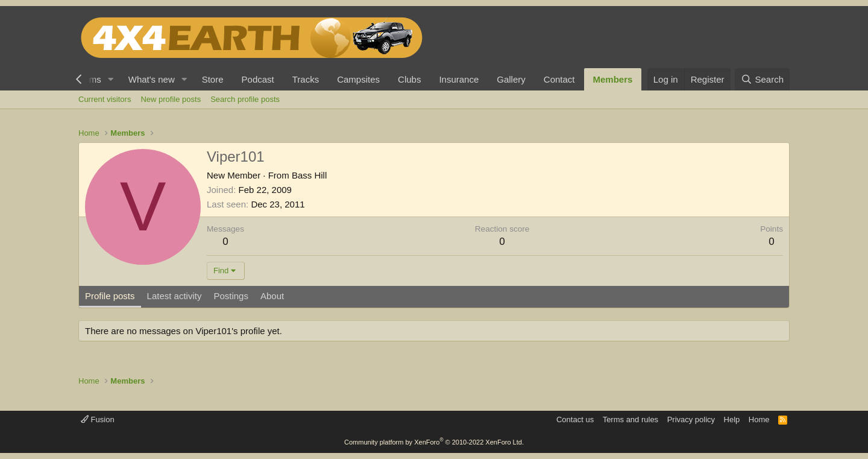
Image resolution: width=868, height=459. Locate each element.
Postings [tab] (231, 296)
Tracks (306, 79)
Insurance (459, 79)
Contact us (575, 419)
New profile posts (171, 99)
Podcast (258, 79)
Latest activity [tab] (175, 296)
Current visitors (105, 99)
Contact (559, 79)
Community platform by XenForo (434, 442)
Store (213, 79)
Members (613, 79)
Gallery (511, 79)
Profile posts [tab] (110, 296)
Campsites (358, 79)
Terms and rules (631, 419)
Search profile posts (245, 99)
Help (732, 419)
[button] (111, 79)
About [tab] (272, 296)
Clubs (409, 79)
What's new (152, 79)
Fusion (98, 419)
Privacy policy (691, 419)
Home (759, 419)
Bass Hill (309, 175)
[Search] (762, 79)
